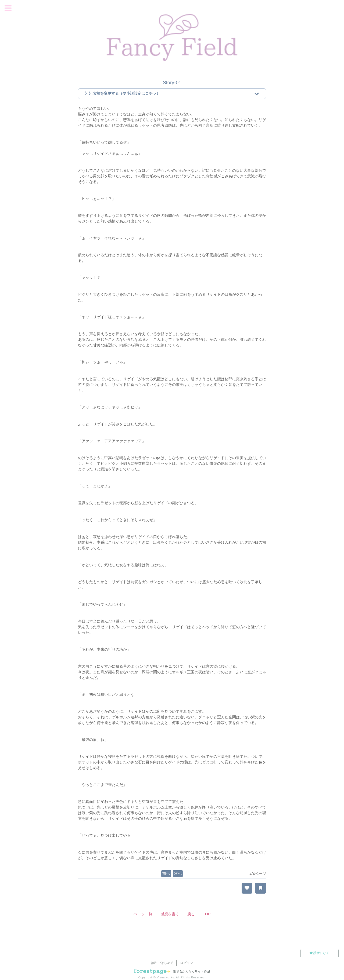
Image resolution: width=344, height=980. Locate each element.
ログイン (187, 963)
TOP (207, 914)
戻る (191, 914)
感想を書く (170, 914)
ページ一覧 (143, 914)
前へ (166, 873)
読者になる (320, 953)
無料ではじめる (162, 963)
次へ (178, 873)
